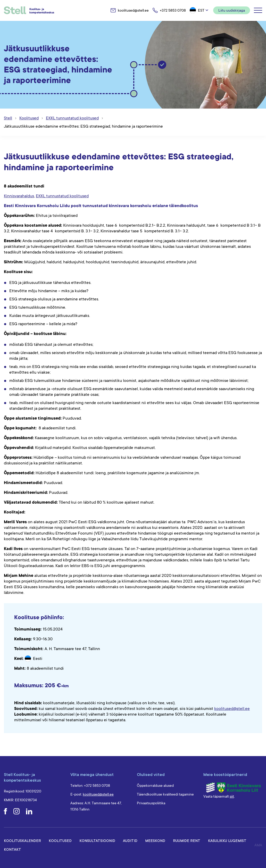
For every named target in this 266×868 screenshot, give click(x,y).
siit (232, 796)
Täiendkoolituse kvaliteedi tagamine (165, 794)
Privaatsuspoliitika (151, 803)
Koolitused (60, 841)
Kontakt (13, 849)
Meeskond (155, 841)
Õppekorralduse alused (155, 785)
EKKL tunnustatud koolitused (62, 196)
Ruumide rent (187, 841)
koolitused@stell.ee (232, 709)
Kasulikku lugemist (227, 841)
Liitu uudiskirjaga (232, 10)
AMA (258, 845)
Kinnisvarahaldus (19, 196)
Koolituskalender (22, 841)
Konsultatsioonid (97, 841)
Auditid (130, 841)
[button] (199, 10)
